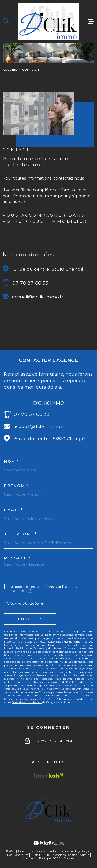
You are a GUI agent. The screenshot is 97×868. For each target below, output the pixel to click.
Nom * (12, 461)
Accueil (10, 70)
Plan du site (41, 855)
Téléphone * (21, 534)
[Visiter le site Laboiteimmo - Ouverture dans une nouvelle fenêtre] (48, 843)
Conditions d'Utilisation (27, 702)
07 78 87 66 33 (30, 283)
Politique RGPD (50, 858)
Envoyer (30, 619)
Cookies (69, 859)
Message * (17, 558)
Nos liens (29, 858)
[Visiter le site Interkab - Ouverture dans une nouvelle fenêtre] (49, 775)
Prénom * (16, 486)
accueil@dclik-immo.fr (38, 297)
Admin (85, 855)
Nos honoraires (18, 855)
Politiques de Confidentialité (74, 699)
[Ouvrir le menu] (91, 21)
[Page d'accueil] (48, 21)
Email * (14, 510)
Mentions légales (65, 855)
